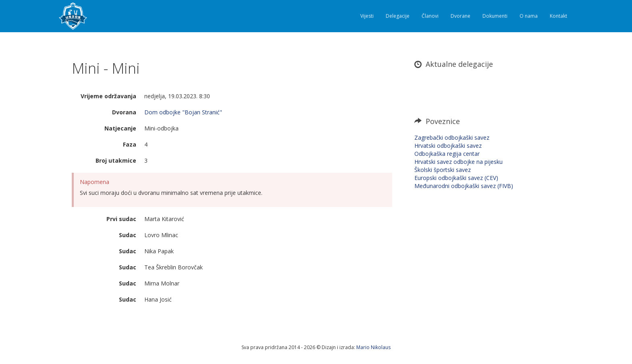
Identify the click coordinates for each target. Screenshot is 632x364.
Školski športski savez (443, 170)
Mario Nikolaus (373, 347)
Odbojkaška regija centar (447, 154)
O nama (529, 16)
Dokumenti (495, 16)
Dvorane (460, 16)
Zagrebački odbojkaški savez (452, 138)
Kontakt (558, 16)
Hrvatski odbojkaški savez (448, 146)
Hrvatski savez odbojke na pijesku (458, 162)
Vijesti (367, 16)
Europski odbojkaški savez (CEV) (456, 178)
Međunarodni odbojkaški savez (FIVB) (464, 186)
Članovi (430, 16)
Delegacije (398, 16)
